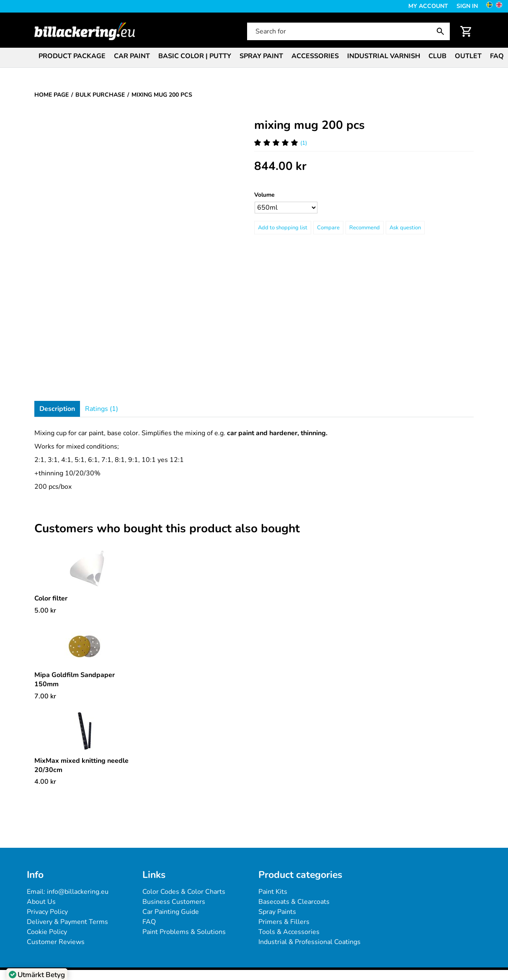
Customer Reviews (56, 942)
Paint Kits (273, 892)
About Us (41, 902)
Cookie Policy (47, 932)
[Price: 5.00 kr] (45, 611)
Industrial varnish (384, 56)
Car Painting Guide (171, 912)
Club (437, 56)
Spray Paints (277, 912)
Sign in (467, 6)
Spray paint (261, 56)
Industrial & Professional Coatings (309, 942)
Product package (72, 56)
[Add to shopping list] (283, 228)
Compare (328, 228)
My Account (428, 6)
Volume (264, 195)
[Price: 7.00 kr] (45, 696)
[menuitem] (72, 55)
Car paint (132, 56)
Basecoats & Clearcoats (294, 902)
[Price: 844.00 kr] (280, 166)
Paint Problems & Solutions (184, 932)
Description (57, 409)
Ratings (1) (102, 409)
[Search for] (348, 31)
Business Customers (174, 902)
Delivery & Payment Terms (67, 922)
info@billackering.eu (78, 892)
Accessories (315, 56)
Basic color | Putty (195, 56)
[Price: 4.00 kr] (45, 782)
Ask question (405, 228)
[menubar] (254, 57)
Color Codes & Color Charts (184, 892)
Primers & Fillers (284, 922)
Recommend (365, 228)
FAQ (497, 56)
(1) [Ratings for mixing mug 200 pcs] (281, 143)
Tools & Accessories (289, 932)
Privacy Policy (47, 912)
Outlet (468, 56)
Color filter (51, 598)
